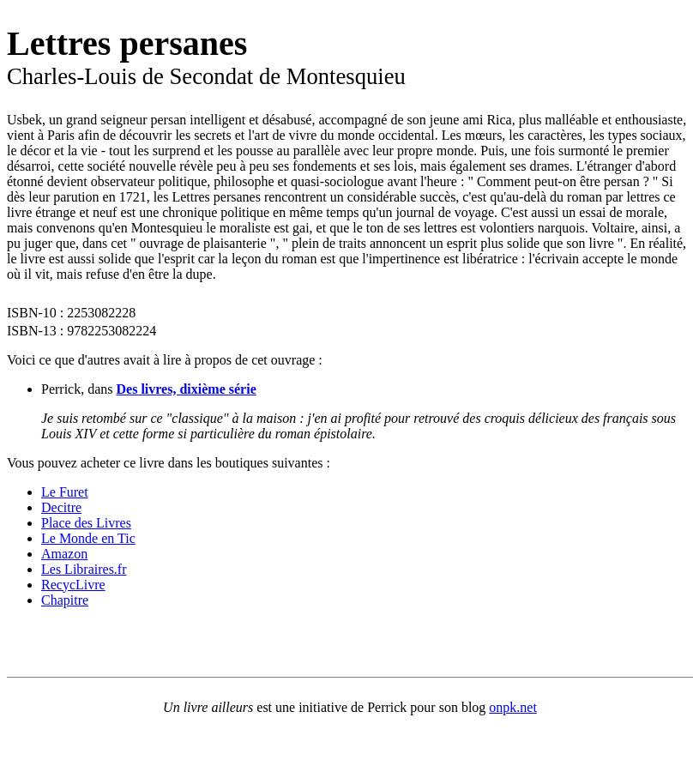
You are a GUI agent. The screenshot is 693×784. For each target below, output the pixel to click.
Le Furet (65, 492)
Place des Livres (86, 523)
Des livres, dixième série (187, 389)
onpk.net (513, 707)
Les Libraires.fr (84, 569)
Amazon (64, 554)
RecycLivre (73, 585)
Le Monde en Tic (88, 538)
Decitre (61, 507)
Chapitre (65, 600)
